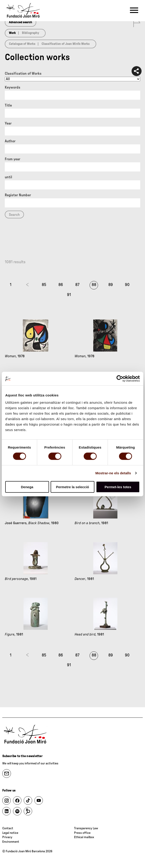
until (8, 177)
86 (61, 285)
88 (94, 285)
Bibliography (30, 33)
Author (10, 141)
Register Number (18, 195)
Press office (82, 833)
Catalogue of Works (22, 44)
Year (8, 123)
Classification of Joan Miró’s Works (66, 44)
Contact (8, 828)
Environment (11, 842)
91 (69, 295)
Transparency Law (86, 828)
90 (127, 285)
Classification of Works (23, 74)
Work (12, 33)
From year (13, 159)
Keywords (13, 87)
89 (111, 285)
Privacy (7, 837)
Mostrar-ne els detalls (113, 473)
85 (44, 285)
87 (77, 285)
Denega (27, 487)
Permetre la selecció (72, 487)
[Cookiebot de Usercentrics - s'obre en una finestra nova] (120, 379)
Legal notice (10, 833)
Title (8, 105)
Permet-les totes (118, 487)
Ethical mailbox (84, 837)
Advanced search (21, 22)
